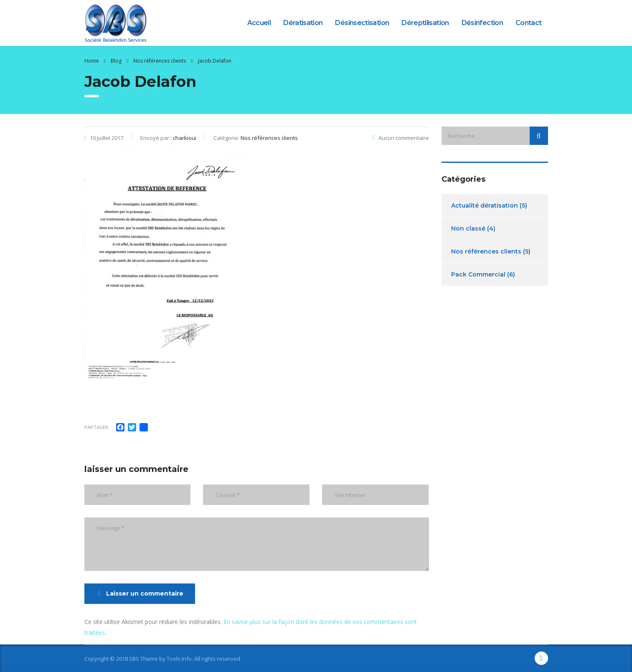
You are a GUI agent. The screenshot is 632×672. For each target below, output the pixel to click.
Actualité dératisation (485, 205)
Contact (529, 23)
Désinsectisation (362, 23)
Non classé (468, 228)
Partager (96, 427)
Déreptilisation (425, 23)
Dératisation (303, 23)
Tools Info (179, 659)
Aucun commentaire (401, 138)
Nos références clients (486, 251)
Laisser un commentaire (141, 593)
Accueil (259, 23)
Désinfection (482, 23)
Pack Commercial (478, 274)
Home (92, 61)
